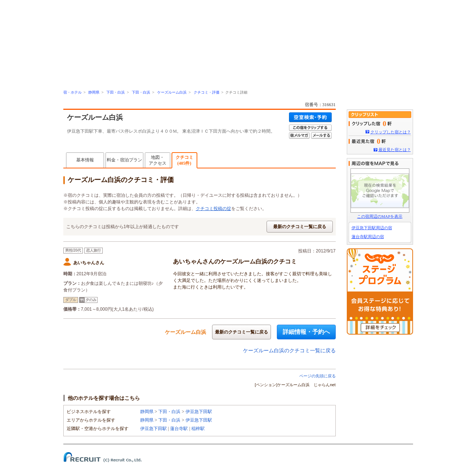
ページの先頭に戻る (318, 376)
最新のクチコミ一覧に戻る (300, 227)
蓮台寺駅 (179, 429)
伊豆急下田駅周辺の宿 (372, 228)
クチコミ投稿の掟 (214, 209)
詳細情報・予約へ (306, 332)
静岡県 (94, 92)
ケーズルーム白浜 (172, 92)
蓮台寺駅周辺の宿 (368, 237)
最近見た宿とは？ (395, 150)
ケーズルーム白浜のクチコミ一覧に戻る (289, 350)
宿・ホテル (73, 92)
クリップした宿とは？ (391, 132)
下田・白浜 (116, 92)
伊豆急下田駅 (199, 412)
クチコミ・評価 (207, 92)
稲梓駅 (198, 429)
